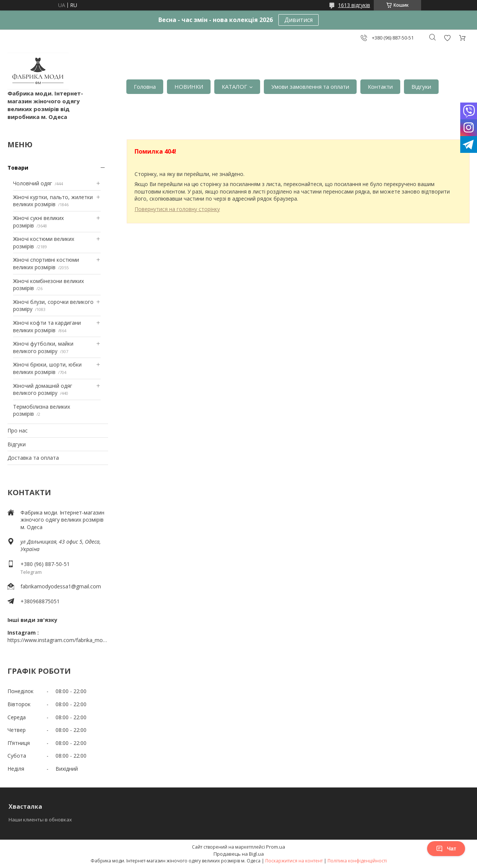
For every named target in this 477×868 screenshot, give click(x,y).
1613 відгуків (354, 5)
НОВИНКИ (189, 87)
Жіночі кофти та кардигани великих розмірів (47, 326)
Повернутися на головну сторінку (177, 209)
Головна (145, 87)
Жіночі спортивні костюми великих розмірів (46, 263)
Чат (446, 849)
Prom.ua (276, 847)
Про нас (18, 430)
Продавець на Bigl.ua (239, 854)
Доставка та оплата (33, 458)
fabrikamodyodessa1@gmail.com (61, 586)
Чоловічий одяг (33, 183)
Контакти (380, 87)
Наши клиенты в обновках (40, 820)
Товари (18, 168)
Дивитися (298, 20)
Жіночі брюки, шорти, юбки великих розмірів (47, 368)
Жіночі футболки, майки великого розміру (43, 347)
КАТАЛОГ (234, 87)
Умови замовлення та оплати (310, 87)
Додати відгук (447, 38)
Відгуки (421, 87)
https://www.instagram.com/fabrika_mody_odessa (58, 640)
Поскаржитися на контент (294, 861)
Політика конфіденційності (357, 861)
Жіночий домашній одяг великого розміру (43, 389)
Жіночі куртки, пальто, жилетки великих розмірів (53, 201)
